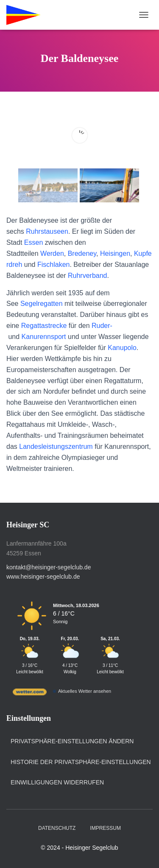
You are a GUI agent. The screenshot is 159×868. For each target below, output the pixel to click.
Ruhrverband (88, 276)
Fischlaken (53, 265)
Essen (33, 242)
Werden (52, 253)
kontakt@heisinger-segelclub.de (49, 567)
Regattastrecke (44, 326)
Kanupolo (122, 348)
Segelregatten (42, 304)
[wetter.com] (30, 694)
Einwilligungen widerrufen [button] (57, 782)
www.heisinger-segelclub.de (43, 577)
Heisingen (115, 253)
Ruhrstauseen (47, 231)
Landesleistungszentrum (56, 447)
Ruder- (102, 326)
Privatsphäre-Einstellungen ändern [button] (72, 741)
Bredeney (82, 253)
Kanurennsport (44, 337)
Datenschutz (57, 828)
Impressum (105, 828)
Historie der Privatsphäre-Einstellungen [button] (81, 762)
